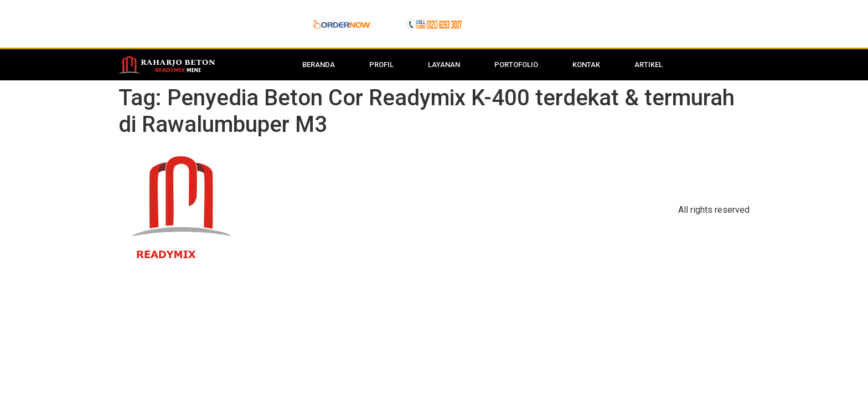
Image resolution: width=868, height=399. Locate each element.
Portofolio (516, 65)
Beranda (319, 65)
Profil (381, 65)
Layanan (444, 65)
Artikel (649, 65)
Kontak (586, 65)
